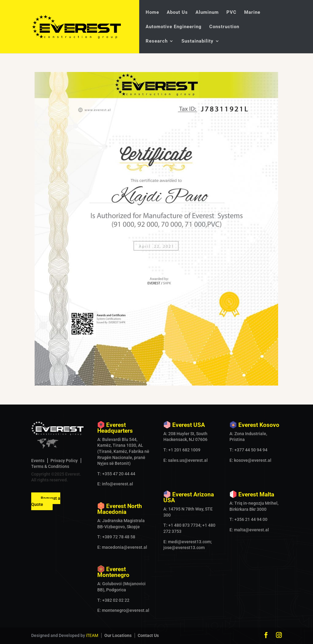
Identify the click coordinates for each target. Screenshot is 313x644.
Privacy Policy (64, 461)
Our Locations (118, 635)
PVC (231, 13)
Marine (252, 13)
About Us (177, 13)
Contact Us (148, 635)
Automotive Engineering (174, 27)
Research (157, 41)
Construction (224, 27)
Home (152, 13)
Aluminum (207, 13)
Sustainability (197, 41)
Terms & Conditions (50, 466)
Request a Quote (46, 501)
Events (38, 461)
